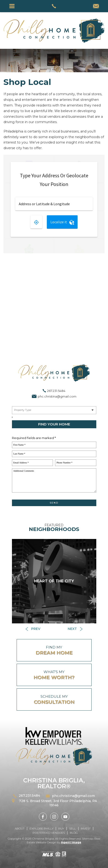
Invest (86, 828)
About (20, 828)
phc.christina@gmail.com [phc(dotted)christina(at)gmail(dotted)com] (57, 396)
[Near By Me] (54, 410)
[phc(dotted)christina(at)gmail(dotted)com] (96, 7)
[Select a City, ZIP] (12, 417)
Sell (73, 828)
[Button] (33, 629)
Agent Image (71, 842)
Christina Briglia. (44, 839)
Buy (61, 828)
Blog (74, 833)
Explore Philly (41, 828)
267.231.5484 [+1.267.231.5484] (56, 391)
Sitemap (88, 839)
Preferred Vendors (49, 833)
